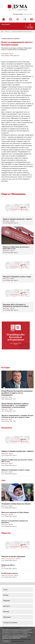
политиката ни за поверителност (11, 638)
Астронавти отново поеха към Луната (16, 504)
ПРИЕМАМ (6, 641)
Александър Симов (10, 559)
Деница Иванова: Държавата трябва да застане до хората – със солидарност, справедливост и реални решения (15, 405)
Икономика (8, 31)
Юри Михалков (9, 575)
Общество (6, 533)
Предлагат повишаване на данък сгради (17, 277)
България (6, 368)
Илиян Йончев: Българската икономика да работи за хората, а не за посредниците (17, 393)
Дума (7, 54)
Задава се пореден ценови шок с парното (17, 219)
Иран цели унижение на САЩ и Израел (15, 512)
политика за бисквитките (20, 637)
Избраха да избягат (8, 565)
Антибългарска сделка (9, 573)
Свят (3, 480)
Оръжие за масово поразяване (13, 557)
